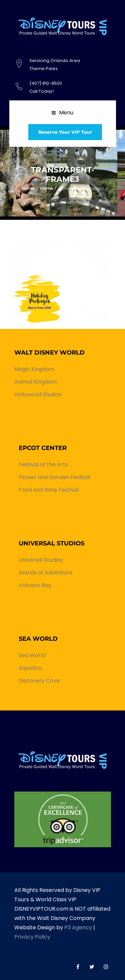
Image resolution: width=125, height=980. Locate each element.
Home (28, 188)
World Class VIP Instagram (106, 967)
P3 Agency (78, 927)
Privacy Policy (32, 937)
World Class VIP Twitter (92, 967)
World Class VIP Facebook (78, 967)
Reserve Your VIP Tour (65, 132)
